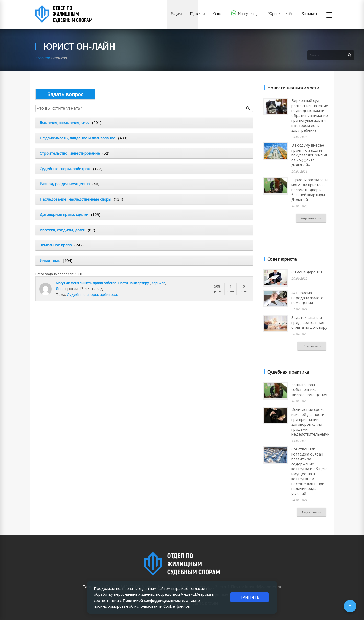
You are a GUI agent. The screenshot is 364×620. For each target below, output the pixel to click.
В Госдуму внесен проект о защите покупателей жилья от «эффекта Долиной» (309, 155)
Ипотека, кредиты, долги (63, 230)
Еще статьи (311, 512)
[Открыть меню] (329, 15)
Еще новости (311, 218)
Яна (59, 288)
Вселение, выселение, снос (65, 122)
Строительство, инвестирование (70, 153)
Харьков (158, 283)
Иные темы (50, 260)
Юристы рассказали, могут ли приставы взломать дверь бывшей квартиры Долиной (310, 190)
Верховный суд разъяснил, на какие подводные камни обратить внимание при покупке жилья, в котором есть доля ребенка (310, 115)
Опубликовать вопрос (65, 94)
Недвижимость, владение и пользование (78, 138)
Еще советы (312, 346)
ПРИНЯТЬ (249, 597)
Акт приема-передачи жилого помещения (307, 297)
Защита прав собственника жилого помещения (309, 390)
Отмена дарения (307, 272)
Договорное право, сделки (64, 214)
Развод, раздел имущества (65, 184)
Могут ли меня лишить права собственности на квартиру (102, 283)
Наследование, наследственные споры (75, 199)
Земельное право (56, 245)
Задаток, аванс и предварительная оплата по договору (309, 322)
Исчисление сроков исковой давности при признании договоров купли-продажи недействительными (311, 422)
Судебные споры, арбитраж (65, 169)
